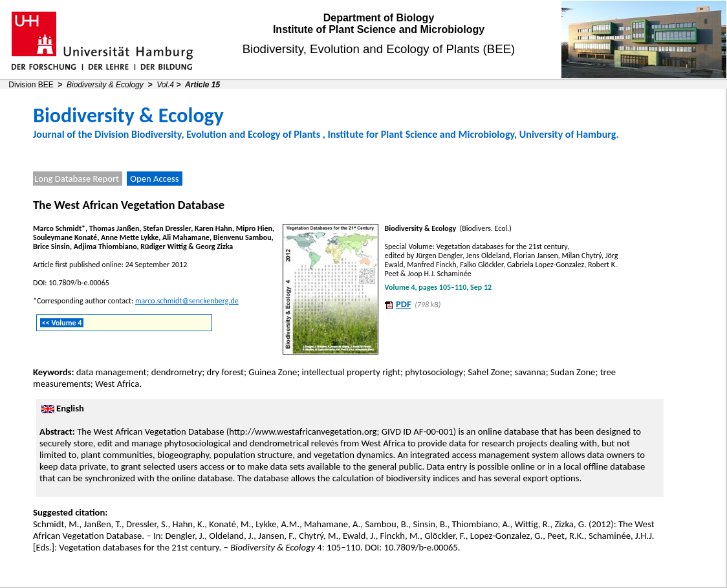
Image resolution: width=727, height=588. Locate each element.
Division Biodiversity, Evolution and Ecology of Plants (207, 134)
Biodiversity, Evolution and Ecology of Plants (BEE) (379, 49)
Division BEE (31, 85)
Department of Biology (379, 18)
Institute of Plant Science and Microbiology (379, 29)
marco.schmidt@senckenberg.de (187, 301)
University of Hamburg (568, 134)
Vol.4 (165, 85)
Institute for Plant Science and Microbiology (421, 134)
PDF (404, 304)
